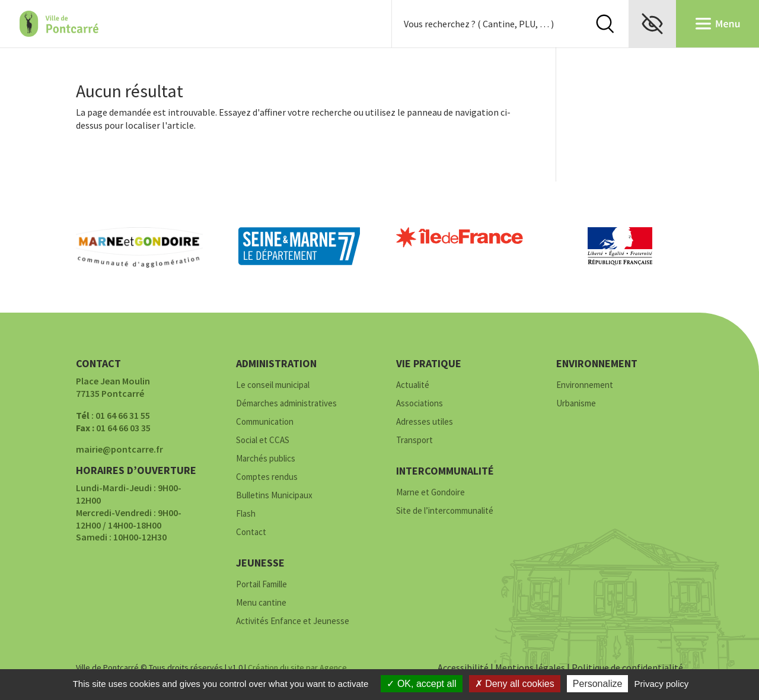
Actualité (413, 385)
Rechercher (605, 24)
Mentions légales (530, 667)
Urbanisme (576, 404)
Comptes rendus (267, 477)
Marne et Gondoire (430, 493)
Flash (246, 514)
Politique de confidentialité (627, 667)
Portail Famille (261, 585)
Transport (414, 440)
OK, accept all (421, 684)
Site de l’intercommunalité (445, 511)
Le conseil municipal (273, 385)
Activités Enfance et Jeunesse (293, 621)
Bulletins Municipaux (274, 496)
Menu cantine (261, 603)
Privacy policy (662, 684)
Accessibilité (463, 667)
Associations (420, 404)
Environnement (585, 385)
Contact (251, 532)
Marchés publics (266, 459)
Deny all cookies (515, 684)
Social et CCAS (263, 440)
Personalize (598, 684)
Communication (265, 422)
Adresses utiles (425, 422)
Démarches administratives (286, 404)
